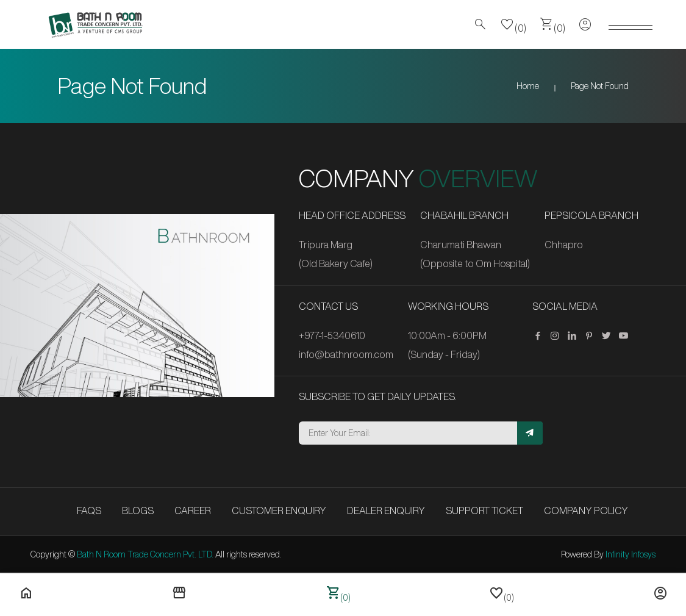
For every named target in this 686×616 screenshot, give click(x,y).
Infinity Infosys (631, 554)
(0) (513, 24)
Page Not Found (600, 86)
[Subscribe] (530, 433)
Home (528, 86)
